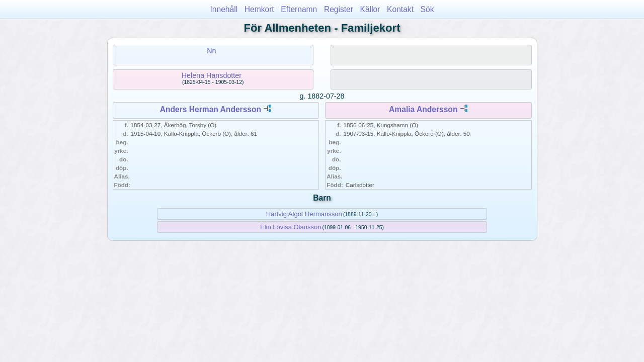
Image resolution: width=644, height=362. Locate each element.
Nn (211, 51)
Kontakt (400, 9)
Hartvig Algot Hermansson (304, 214)
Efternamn (299, 9)
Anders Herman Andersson (211, 109)
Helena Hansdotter (212, 75)
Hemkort (259, 9)
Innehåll (224, 9)
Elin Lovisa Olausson (291, 227)
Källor (370, 9)
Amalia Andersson (423, 109)
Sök (427, 9)
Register (339, 9)
